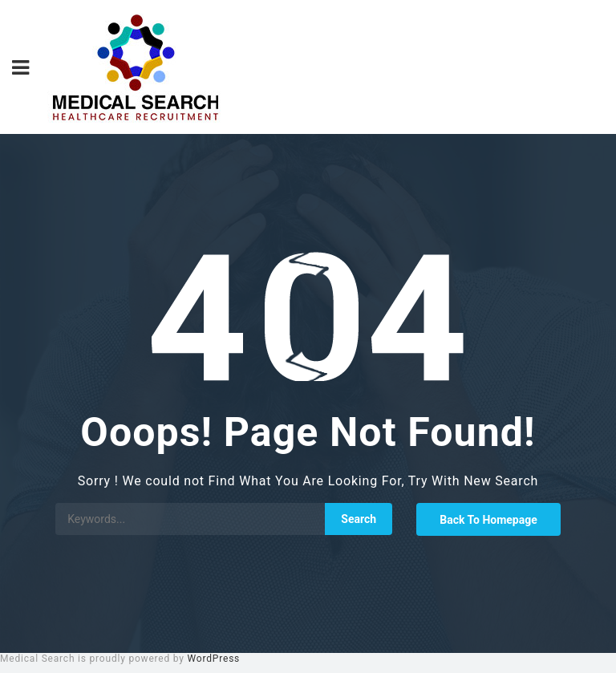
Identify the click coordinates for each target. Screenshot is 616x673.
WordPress (214, 659)
